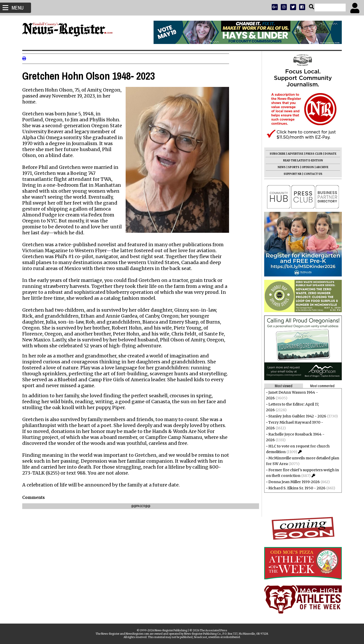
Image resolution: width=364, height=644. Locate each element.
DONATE (328, 154)
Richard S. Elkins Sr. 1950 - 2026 (295, 488)
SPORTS (292, 167)
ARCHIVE (320, 167)
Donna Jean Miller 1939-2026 (292, 482)
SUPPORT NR (290, 174)
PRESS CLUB (312, 154)
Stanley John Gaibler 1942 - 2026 (295, 416)
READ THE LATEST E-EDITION (301, 160)
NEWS (280, 167)
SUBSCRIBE (275, 154)
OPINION (306, 167)
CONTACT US (311, 174)
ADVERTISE (293, 154)
